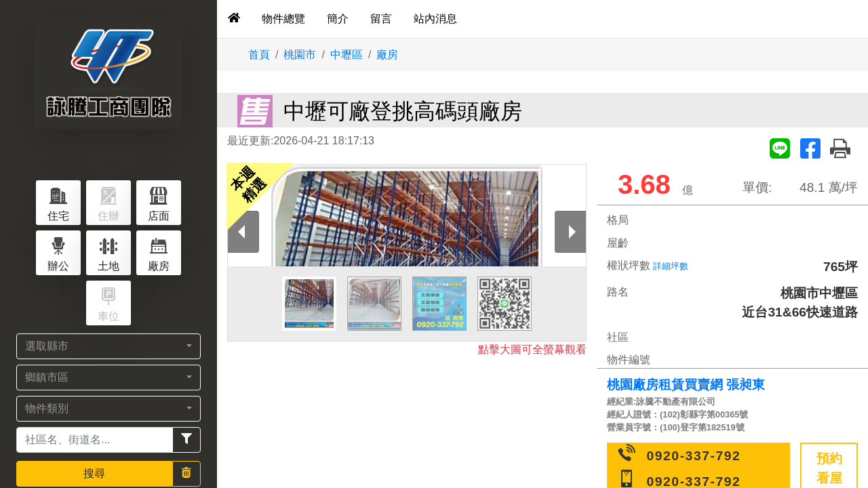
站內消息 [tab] (435, 19)
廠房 (387, 55)
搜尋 (94, 473)
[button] (108, 346)
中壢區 (347, 55)
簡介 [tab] (338, 19)
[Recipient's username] (95, 440)
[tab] (234, 19)
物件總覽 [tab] (283, 19)
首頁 (259, 55)
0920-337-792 (694, 456)
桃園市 (300, 55)
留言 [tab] (381, 19)
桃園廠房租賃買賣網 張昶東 (686, 385)
